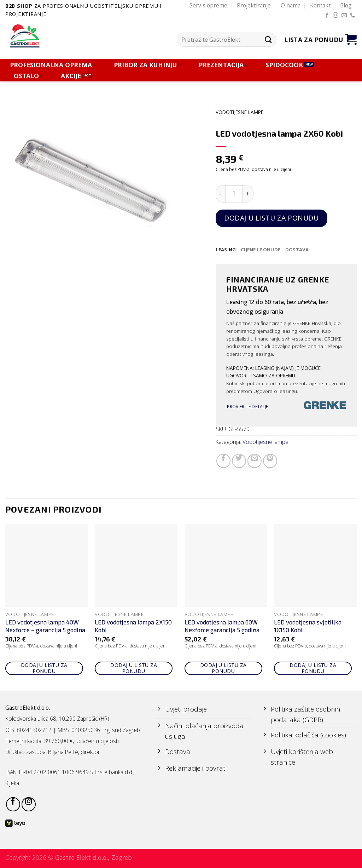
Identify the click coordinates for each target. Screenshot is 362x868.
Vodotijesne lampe (240, 112)
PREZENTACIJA (223, 65)
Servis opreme (208, 5)
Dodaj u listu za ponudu (271, 218)
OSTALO (29, 76)
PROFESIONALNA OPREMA (53, 65)
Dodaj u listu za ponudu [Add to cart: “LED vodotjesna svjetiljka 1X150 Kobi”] (313, 668)
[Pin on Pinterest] (270, 461)
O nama (291, 5)
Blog (346, 5)
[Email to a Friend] (255, 461)
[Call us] (353, 16)
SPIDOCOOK (284, 65)
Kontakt (320, 5)
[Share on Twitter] (239, 461)
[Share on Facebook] (223, 461)
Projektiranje (254, 5)
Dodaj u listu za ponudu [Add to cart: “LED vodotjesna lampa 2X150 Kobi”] (134, 668)
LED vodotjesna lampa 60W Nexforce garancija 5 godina (222, 626)
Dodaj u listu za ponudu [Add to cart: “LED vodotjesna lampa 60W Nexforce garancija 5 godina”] (223, 668)
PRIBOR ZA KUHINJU (148, 65)
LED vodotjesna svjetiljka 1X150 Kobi (308, 626)
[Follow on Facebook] (327, 16)
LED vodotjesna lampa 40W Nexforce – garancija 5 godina (45, 626)
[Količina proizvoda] (234, 194)
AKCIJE (71, 76)
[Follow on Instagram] (336, 16)
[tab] (226, 250)
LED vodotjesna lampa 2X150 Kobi (133, 626)
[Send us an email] (344, 16)
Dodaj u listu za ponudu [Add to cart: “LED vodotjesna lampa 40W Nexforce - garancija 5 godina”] (44, 668)
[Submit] (268, 40)
